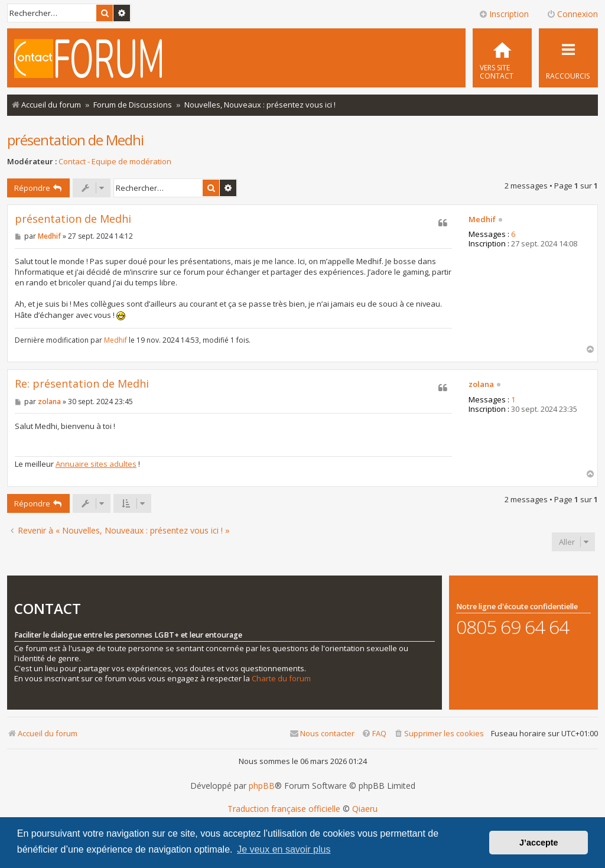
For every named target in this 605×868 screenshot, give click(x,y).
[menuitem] (502, 58)
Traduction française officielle (284, 809)
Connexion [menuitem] (572, 14)
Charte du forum (281, 679)
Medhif (482, 220)
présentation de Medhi (75, 140)
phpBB (262, 786)
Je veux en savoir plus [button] (284, 849)
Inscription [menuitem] (504, 14)
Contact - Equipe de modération (115, 162)
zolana (481, 385)
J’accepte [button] (539, 843)
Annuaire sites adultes (96, 464)
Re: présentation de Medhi (82, 384)
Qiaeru (365, 809)
